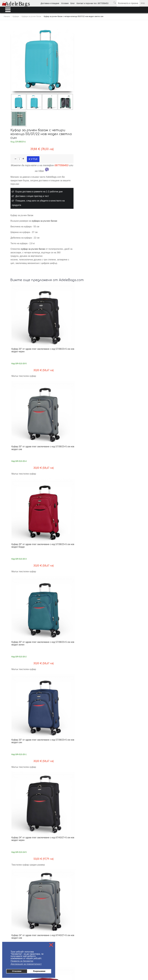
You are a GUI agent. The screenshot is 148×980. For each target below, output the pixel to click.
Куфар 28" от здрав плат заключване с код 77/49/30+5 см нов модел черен (91, 453)
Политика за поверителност (63, 901)
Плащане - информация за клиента (17, 893)
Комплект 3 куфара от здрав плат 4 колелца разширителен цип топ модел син (124, 589)
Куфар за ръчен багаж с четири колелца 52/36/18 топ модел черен (26, 722)
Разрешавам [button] (39, 971)
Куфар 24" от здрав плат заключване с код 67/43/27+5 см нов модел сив (91, 385)
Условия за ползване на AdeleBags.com (19, 897)
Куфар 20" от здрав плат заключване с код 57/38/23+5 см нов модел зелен (124, 318)
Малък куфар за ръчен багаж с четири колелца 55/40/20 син (59, 722)
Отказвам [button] (17, 971)
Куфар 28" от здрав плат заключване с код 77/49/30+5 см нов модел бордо (26, 520)
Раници (95, 961)
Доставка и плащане (50, 3)
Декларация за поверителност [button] (26, 964)
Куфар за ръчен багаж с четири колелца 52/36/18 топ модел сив (91, 655)
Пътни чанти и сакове (117, 961)
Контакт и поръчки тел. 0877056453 (92, 3)
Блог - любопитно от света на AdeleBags (68, 893)
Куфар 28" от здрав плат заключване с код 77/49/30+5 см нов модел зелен (59, 520)
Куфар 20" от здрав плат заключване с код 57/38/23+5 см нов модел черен (26, 318)
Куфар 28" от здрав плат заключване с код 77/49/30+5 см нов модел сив (124, 453)
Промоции (141, 961)
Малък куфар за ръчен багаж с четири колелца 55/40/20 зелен (91, 790)
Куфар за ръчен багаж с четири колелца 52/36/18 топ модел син (26, 655)
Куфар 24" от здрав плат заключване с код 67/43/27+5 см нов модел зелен (26, 453)
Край (112, 849)
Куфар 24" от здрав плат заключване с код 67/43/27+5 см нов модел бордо (124, 385)
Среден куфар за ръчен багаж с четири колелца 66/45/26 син (121, 790)
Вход (143, 3)
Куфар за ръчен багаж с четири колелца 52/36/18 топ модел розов (59, 655)
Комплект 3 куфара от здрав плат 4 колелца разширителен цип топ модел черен (124, 521)
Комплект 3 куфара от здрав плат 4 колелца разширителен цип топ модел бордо (59, 589)
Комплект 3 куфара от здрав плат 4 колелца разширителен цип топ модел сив (92, 589)
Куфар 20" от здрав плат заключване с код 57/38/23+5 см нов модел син (26, 385)
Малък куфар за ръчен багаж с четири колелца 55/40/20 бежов (26, 790)
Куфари (103, 961)
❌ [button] (51, 945)
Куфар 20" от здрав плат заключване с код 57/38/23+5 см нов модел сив (59, 318)
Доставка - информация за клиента (17, 889)
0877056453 (61, 165)
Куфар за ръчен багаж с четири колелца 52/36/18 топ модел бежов (124, 655)
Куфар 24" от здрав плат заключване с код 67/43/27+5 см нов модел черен (59, 385)
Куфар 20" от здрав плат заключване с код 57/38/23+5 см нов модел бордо (91, 318)
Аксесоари (131, 961)
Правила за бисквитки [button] (22, 961)
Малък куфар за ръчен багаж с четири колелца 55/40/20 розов (91, 722)
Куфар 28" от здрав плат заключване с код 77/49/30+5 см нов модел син (91, 520)
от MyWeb (90, 969)
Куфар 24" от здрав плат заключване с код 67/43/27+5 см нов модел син (59, 453)
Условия (65, 3)
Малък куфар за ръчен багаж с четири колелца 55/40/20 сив (124, 722)
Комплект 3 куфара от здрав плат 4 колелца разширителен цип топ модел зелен (27, 589)
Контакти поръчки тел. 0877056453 (65, 897)
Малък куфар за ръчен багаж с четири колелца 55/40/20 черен (59, 790)
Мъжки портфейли (66, 961)
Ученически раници (82, 961)
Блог (73, 3)
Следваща (103, 849)
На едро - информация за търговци (66, 889)
